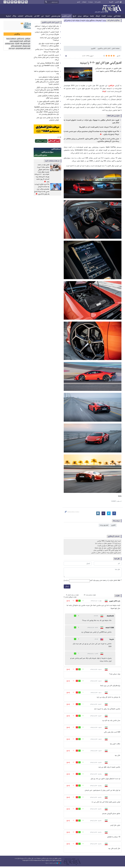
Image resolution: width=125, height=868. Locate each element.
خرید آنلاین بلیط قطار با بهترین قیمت (109, 546)
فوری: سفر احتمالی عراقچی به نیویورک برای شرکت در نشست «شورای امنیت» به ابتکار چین (91, 121)
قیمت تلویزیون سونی (16, 41)
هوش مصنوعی (56, 16)
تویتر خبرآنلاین (16, 2)
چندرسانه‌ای (29, 16)
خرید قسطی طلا (25, 44)
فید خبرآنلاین (26, 2)
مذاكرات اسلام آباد (113, 20)
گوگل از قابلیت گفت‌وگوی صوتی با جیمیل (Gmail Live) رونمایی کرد (48, 103)
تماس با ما (98, 2)
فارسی (117, 2)
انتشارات (21, 16)
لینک (104, 91)
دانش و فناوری (67, 16)
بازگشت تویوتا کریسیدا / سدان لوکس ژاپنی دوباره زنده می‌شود (47, 51)
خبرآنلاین (108, 9)
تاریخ (74, 16)
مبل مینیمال (26, 46)
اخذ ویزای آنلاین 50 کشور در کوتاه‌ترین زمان (107, 550)
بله (9, 2)
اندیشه (47, 16)
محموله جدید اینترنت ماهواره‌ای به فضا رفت (46, 73)
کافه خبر (37, 16)
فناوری (93, 48)
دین (42, 16)
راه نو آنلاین (20, 39)
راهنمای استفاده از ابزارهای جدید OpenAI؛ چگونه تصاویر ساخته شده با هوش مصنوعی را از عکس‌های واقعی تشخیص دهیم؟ (47, 81)
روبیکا (5, 2)
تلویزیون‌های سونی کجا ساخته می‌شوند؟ (49, 39)
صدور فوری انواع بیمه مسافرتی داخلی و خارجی (106, 553)
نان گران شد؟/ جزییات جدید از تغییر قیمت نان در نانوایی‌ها (99, 127)
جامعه (92, 16)
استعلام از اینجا (11, 39)
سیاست (110, 16)
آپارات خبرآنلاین (12, 2)
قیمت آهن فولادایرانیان (23, 48)
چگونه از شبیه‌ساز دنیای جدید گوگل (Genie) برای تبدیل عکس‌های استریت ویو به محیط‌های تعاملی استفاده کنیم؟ (47, 90)
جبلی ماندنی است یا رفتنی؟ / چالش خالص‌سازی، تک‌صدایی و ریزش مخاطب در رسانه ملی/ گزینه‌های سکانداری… (91, 140)
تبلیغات (84, 2)
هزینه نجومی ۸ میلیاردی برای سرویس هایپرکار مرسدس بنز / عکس (47, 33)
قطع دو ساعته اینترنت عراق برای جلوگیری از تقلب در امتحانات (49, 45)
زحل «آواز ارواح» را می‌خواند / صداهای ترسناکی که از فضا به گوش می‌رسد (47, 27)
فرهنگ (98, 16)
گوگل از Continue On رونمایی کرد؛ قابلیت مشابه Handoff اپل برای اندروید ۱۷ (46, 66)
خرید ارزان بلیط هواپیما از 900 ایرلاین (109, 541)
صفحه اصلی (117, 16)
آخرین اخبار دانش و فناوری (51, 22)
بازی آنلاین (27, 41)
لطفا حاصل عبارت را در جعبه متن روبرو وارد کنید (106, 580)
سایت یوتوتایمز (10, 44)
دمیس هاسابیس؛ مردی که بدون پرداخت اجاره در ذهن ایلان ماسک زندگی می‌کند (46, 57)
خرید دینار (12, 48)
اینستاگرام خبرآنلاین (19, 2)
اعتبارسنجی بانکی (16, 46)
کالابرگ (17, 44)
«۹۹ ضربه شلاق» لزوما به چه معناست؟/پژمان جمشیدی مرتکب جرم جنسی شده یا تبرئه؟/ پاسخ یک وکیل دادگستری (42, 189)
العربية (111, 2)
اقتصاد (104, 16)
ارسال (67, 586)
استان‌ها (8, 16)
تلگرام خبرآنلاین (23, 2)
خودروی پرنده (104, 525)
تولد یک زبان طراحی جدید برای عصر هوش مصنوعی (48, 119)
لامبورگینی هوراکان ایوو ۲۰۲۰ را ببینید (101, 63)
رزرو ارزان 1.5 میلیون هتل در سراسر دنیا (108, 543)
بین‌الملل (86, 16)
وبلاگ (14, 16)
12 (73, 601)
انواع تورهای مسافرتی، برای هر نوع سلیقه (108, 548)
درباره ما (91, 2)
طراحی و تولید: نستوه (53, 863)
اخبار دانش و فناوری (104, 48)
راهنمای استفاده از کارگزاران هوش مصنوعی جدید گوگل (48, 97)
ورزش (80, 16)
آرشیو (79, 2)
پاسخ (68, 601)
